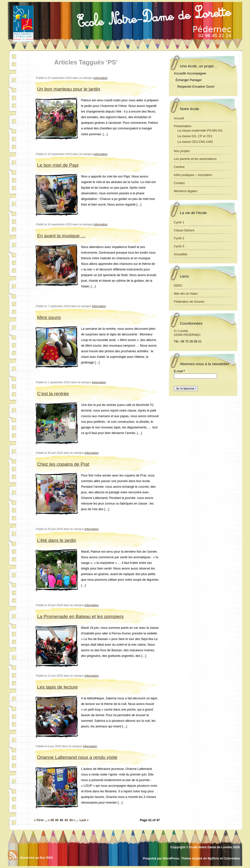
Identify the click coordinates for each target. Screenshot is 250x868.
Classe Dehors (184, 230)
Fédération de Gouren (189, 302)
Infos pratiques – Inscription (193, 175)
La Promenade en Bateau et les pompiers (80, 616)
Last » (84, 820)
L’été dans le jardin (57, 540)
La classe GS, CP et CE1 (195, 136)
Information (101, 78)
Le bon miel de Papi (58, 165)
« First (39, 820)
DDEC (178, 285)
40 (57, 820)
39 (52, 820)
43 (71, 820)
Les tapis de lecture (57, 687)
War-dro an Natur (186, 294)
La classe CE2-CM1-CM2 (195, 142)
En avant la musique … (61, 236)
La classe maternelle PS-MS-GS (200, 130)
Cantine (179, 167)
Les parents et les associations (195, 159)
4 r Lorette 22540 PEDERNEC (187, 333)
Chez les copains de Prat (63, 464)
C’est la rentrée (53, 394)
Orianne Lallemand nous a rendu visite (77, 757)
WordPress (171, 858)
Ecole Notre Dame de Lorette (211, 847)
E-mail (179, 371)
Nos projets (182, 151)
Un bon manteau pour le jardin (69, 89)
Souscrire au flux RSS (36, 858)
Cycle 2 (179, 238)
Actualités (181, 254)
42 (66, 820)
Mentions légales (186, 191)
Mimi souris (49, 317)
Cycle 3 (179, 246)
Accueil (179, 118)
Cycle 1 (179, 222)
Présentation (183, 126)
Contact (179, 183)
